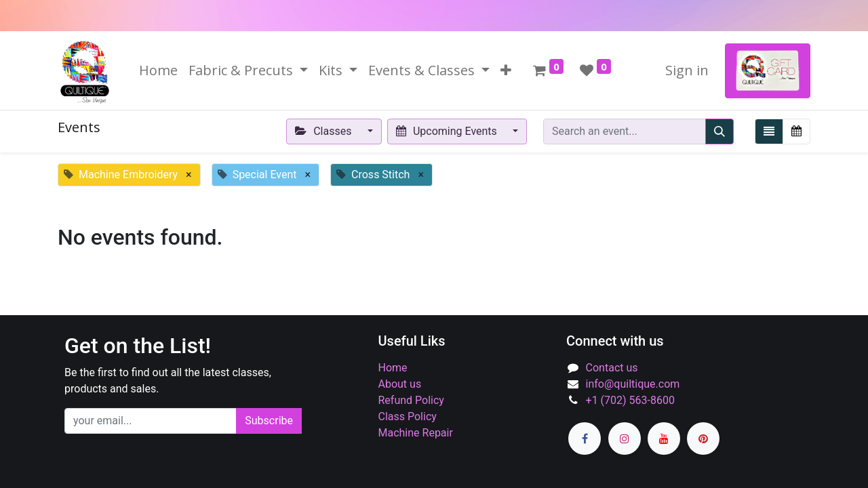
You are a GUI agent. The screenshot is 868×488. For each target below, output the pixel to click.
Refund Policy (411, 400)
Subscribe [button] (269, 421)
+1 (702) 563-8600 (630, 400)
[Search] (719, 131)
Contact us (612, 368)
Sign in (687, 70)
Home (393, 368)
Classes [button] (325, 131)
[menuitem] (158, 70)
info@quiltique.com (633, 384)
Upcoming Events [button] (448, 131)
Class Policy (408, 416)
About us (400, 384)
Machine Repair (416, 433)
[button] (506, 70)
